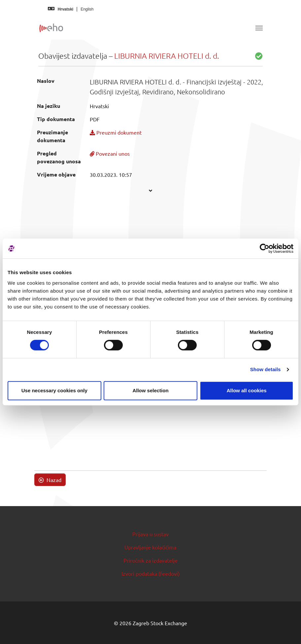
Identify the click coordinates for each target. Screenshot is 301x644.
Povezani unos (110, 153)
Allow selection (150, 390)
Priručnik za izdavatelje (150, 560)
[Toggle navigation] (259, 28)
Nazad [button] (50, 480)
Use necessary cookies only (54, 390)
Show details (266, 369)
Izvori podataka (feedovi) (150, 573)
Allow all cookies (247, 390)
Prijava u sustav (150, 534)
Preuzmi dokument (116, 132)
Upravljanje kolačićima (150, 547)
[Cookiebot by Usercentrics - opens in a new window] (265, 248)
